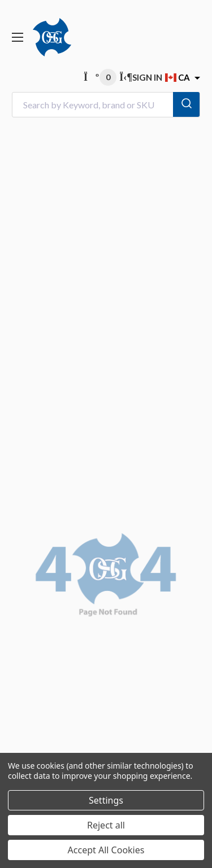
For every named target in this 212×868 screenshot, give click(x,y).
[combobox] (106, 105)
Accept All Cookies (106, 850)
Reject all (106, 825)
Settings (106, 800)
